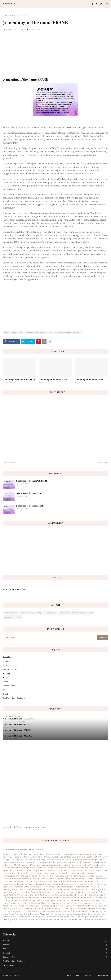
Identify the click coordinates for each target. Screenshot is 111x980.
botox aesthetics (11, 613)
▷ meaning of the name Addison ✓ (35, 892)
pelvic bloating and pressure (70, 884)
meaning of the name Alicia (91, 917)
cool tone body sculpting (31, 613)
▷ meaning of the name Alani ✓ (26, 906)
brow (5, 690)
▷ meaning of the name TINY (53, 379)
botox (5, 682)
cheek (6, 694)
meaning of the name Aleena (79, 908)
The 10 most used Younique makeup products (36, 865)
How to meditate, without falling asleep (52, 857)
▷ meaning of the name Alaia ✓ (33, 903)
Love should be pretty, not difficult (89, 857)
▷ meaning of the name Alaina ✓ (64, 903)
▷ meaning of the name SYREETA (19, 379)
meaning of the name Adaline (17, 889)
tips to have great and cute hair (74, 865)
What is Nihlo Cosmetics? (94, 879)
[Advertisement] (56, 54)
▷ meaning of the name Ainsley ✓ (39, 900)
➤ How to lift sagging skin (82, 862)
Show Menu (11, 4)
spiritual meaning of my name (68, 333)
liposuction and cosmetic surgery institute (76, 613)
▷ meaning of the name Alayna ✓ (49, 908)
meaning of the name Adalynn (74, 889)
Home (5, 16)
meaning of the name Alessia (75, 911)
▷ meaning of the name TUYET (90, 379)
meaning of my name (19, 16)
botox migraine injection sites (62, 870)
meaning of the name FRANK (39, 333)
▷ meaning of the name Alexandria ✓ (70, 914)
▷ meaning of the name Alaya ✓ (90, 906)
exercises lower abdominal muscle (60, 881)
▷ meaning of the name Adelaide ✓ (69, 892)
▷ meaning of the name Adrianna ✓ (78, 898)
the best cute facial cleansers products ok (24, 827)
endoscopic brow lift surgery (23, 873)
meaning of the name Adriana (46, 898)
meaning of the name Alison (42, 919)
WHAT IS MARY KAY (39, 868)
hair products (50, 613)
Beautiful (7, 657)
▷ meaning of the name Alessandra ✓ (43, 911)
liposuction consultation (89, 881)
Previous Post (10, 463)
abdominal (7, 661)
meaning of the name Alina (16, 919)
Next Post (103, 463)
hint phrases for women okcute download (82, 854)
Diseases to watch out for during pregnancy (48, 862)
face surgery (56, 965)
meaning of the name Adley (18, 898)
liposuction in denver (13, 617)
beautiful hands (10, 669)
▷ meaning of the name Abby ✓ (28, 887)
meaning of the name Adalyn (45, 889)
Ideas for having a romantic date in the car (51, 860)
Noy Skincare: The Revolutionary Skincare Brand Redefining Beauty (56, 876)
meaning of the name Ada (88, 887)
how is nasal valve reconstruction (53, 873)
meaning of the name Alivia (69, 919)
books (5, 677)
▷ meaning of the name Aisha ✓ (71, 900)
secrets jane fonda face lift (35, 879)
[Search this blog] (50, 638)
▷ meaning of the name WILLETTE (32, 481)
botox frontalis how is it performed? (30, 870)
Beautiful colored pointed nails (18, 857)
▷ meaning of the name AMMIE (30, 506)
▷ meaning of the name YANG (29, 493)
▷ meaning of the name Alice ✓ (62, 917)
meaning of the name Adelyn (61, 895)
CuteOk (16, 976)
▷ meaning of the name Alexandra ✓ (34, 914)
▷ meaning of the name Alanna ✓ (58, 906)
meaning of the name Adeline (33, 895)
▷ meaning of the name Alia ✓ (32, 917)
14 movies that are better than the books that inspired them (32, 854)
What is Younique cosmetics (62, 868)
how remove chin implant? (83, 873)
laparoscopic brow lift (13, 876)
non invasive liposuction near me (40, 884)
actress (6, 665)
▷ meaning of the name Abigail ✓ (59, 887)
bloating (6, 673)
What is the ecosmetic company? (65, 879)
